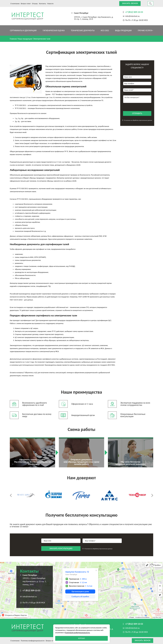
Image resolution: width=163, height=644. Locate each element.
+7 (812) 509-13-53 (134, 12)
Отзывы (35, 4)
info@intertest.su (133, 16)
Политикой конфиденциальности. (77, 633)
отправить (137, 113)
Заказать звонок (130, 3)
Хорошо (81, 638)
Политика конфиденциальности (33, 641)
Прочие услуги (145, 30)
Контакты (43, 4)
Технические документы (83, 30)
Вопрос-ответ (26, 4)
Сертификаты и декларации (23, 30)
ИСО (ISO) (105, 30)
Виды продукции (123, 30)
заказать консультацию (61, 548)
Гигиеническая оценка (54, 30)
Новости (50, 4)
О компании (15, 4)
